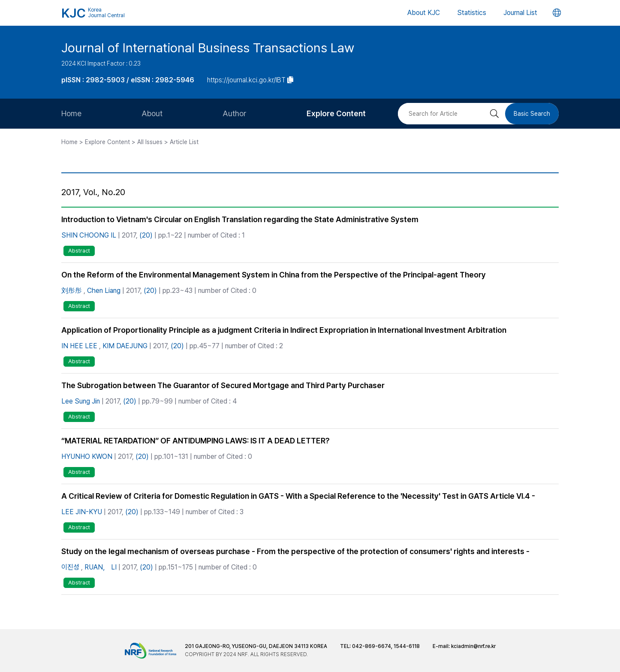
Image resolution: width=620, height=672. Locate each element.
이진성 (70, 567)
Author (235, 113)
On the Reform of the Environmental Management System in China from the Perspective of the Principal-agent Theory (274, 275)
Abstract (79, 251)
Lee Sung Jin (81, 401)
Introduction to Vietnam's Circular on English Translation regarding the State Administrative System (240, 219)
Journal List (520, 13)
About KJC (424, 13)
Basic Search (532, 114)
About (152, 113)
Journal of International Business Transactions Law (208, 48)
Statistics (472, 13)
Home (71, 113)
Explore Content (336, 113)
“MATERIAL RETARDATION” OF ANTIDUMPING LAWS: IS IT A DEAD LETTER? (196, 441)
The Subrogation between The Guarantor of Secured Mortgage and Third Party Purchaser (223, 385)
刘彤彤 (72, 291)
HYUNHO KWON (87, 457)
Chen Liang (104, 291)
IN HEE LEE (79, 346)
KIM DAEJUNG (125, 346)
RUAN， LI (101, 567)
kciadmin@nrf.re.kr (473, 646)
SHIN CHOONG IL (89, 235)
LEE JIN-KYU (82, 512)
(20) (146, 235)
